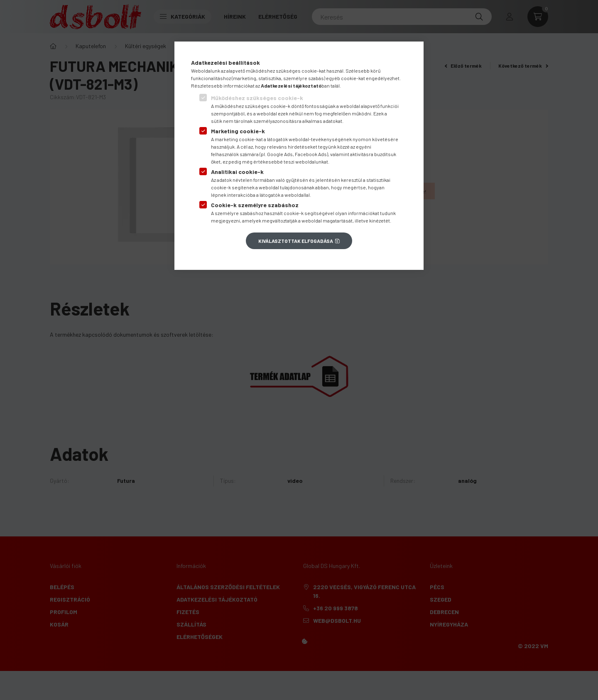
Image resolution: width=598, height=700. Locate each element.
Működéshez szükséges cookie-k (257, 98)
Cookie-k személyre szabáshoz (255, 205)
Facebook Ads (311, 154)
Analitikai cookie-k (237, 172)
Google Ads (280, 154)
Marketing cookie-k (238, 131)
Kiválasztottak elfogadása (296, 241)
